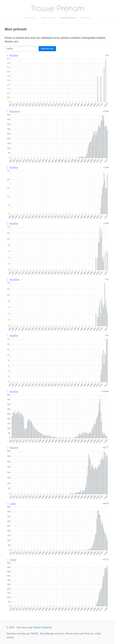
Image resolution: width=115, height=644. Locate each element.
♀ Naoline (13, 280)
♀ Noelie (12, 392)
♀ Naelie (12, 224)
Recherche (48, 18)
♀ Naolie (12, 56)
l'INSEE (34, 634)
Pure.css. (89, 634)
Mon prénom (68, 18)
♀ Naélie (12, 168)
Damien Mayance (43, 627)
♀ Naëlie (12, 336)
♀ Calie (11, 560)
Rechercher (47, 49)
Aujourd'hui (30, 18)
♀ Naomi (12, 448)
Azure (61, 634)
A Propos (86, 18)
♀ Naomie (13, 112)
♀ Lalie (11, 504)
